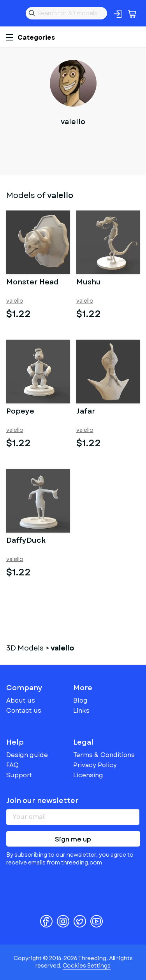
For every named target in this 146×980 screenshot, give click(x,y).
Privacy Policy (95, 765)
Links (81, 711)
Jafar (86, 412)
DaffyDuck (26, 541)
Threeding (12, 13)
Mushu (89, 283)
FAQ (12, 765)
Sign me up (73, 839)
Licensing (88, 775)
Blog (80, 700)
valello (15, 301)
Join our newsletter (42, 801)
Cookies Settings (87, 966)
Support (19, 775)
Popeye (20, 412)
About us (21, 700)
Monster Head (32, 283)
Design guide (27, 755)
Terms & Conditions (104, 755)
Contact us (24, 711)
